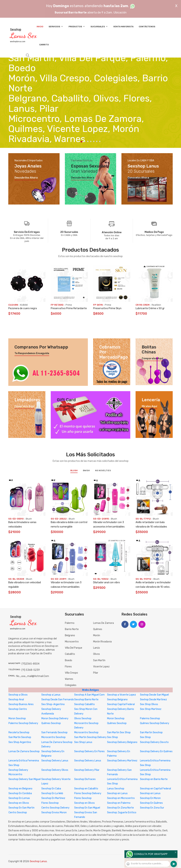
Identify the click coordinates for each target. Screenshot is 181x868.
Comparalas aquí (152, 359)
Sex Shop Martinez (151, 709)
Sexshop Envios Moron (54, 812)
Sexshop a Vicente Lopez (122, 695)
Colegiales (71, 685)
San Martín (99, 660)
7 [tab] (100, 141)
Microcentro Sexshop (86, 732)
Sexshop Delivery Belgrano (122, 742)
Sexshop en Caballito (86, 789)
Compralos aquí (24, 406)
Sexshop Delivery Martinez (122, 761)
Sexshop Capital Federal (121, 704)
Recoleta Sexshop (19, 732)
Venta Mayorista (123, 27)
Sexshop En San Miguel (87, 808)
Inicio (40, 27)
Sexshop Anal (16, 700)
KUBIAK (24, 305)
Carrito (44, 45)
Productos (77, 26)
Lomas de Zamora (103, 623)
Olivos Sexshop (83, 718)
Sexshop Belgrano (117, 700)
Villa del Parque (74, 648)
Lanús (97, 648)
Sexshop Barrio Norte (86, 700)
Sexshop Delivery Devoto (154, 742)
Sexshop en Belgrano (20, 789)
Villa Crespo (71, 673)
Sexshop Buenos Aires (21, 704)
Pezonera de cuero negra (23, 308)
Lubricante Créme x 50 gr (150, 308)
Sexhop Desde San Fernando (58, 700)
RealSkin (156, 305)
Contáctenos (147, 27)
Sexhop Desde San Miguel (154, 695)
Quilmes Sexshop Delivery (155, 723)
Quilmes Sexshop (51, 723)
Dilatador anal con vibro (106, 582)
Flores (68, 667)
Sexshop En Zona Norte (120, 808)
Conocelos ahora (138, 178)
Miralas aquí (149, 406)
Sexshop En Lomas (19, 798)
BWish (86, 470)
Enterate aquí (108, 364)
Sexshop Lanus (38, 861)
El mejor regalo (66, 406)
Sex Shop (113, 737)
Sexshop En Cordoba (20, 793)
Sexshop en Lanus (117, 793)
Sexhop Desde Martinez (153, 700)
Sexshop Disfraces (85, 779)
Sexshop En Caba (51, 789)
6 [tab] (97, 141)
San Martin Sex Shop (119, 732)
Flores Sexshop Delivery (88, 793)
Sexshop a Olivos (18, 695)
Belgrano (70, 635)
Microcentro (72, 642)
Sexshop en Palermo (119, 803)
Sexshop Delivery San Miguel (25, 779)
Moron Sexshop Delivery (55, 718)
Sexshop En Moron (150, 798)
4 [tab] (91, 141)
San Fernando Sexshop (54, 732)
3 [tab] (88, 141)
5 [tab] (94, 141)
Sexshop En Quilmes (151, 803)
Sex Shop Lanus (83, 742)
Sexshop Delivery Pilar (87, 770)
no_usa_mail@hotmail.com (33, 676)
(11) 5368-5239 (31, 670)
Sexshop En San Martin (21, 808)
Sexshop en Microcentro (121, 798)
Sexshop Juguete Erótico (122, 812)
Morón (97, 635)
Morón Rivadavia (102, 642)
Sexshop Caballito (84, 704)
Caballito (70, 654)
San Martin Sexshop (151, 732)
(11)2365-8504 (30, 664)
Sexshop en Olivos (19, 803)
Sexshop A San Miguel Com (89, 695)
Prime (69, 305)
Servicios (56, 26)
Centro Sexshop (18, 812)
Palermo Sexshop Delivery (23, 723)
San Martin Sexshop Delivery (90, 737)
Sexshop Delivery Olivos (55, 770)
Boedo (68, 660)
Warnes (69, 679)
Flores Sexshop (83, 798)
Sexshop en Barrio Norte (154, 779)
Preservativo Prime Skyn (107, 308)
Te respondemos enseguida (32, 353)
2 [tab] (85, 141)
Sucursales (99, 26)
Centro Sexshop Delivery (55, 808)
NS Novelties (103, 470)
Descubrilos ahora (26, 178)
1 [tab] (81, 142)
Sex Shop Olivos (149, 704)
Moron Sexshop (17, 718)
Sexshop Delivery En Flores (89, 751)
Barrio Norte (72, 629)
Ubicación (120, 12)
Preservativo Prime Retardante (69, 308)
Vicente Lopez (101, 667)
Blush (74, 470)
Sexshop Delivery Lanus (55, 761)
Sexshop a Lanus (51, 695)
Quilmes (98, 629)
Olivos (97, 654)
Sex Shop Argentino (20, 742)
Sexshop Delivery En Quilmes (156, 751)
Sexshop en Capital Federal (155, 789)
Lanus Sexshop (116, 789)
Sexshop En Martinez (53, 798)
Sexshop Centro (18, 709)
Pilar (96, 673)
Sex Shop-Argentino (53, 704)
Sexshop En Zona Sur (152, 808)
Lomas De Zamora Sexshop (24, 751)
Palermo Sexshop (150, 718)
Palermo (70, 623)
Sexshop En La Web (52, 793)
